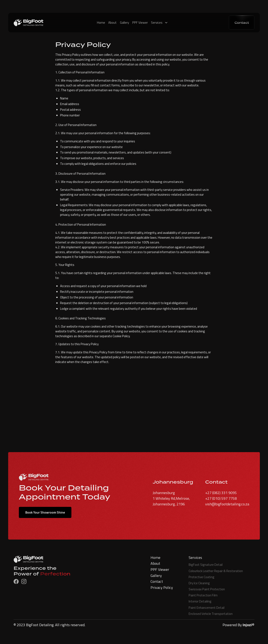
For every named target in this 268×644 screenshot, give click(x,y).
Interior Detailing (200, 601)
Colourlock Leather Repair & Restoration (216, 571)
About (112, 23)
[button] (161, 23)
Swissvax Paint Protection (207, 589)
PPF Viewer (140, 23)
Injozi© (249, 625)
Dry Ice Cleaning (199, 583)
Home (101, 23)
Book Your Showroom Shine (45, 512)
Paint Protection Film (203, 595)
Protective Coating (202, 577)
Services (157, 23)
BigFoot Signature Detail (206, 565)
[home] (43, 23)
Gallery (124, 23)
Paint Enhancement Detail (207, 607)
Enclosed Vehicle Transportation (211, 614)
